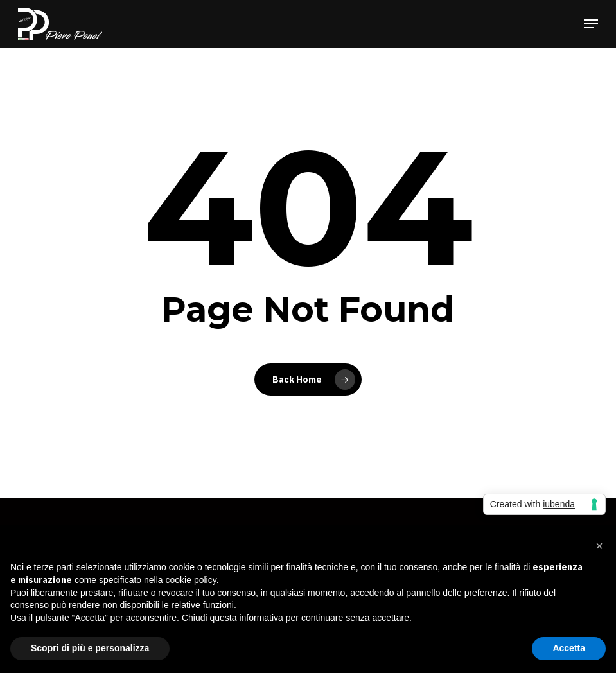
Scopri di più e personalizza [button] (90, 648)
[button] (591, 24)
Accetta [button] (569, 648)
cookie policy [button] (191, 580)
